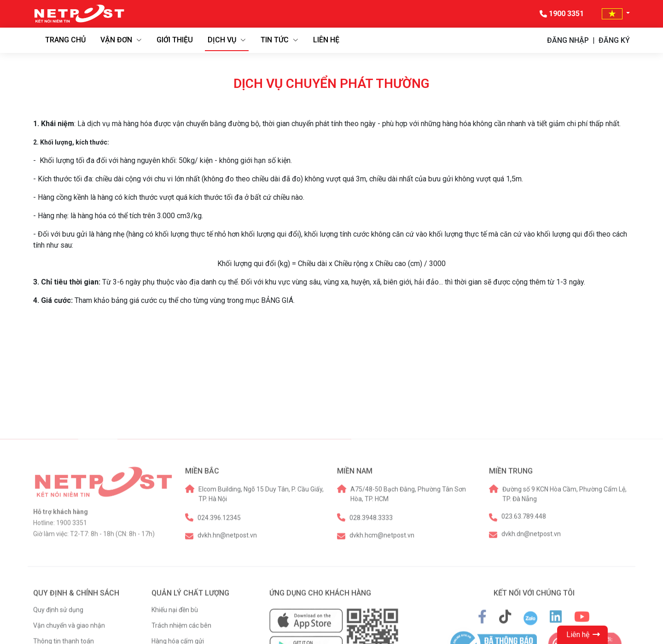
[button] (616, 14)
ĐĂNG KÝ (614, 40)
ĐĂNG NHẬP (568, 40)
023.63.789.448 (524, 630)
